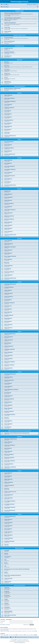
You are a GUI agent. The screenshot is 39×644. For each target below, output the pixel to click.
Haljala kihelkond (8, 479)
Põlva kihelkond (8, 529)
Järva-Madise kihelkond (10, 169)
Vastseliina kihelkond (9, 541)
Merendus (7, 62)
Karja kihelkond (8, 300)
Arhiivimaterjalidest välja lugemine (12, 18)
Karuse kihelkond (8, 197)
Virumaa (19, 471)
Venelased (7, 591)
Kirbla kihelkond (8, 200)
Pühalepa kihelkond (9, 148)
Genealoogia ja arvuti (19, 46)
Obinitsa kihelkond (9, 346)
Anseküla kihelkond (9, 287)
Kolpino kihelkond (9, 340)
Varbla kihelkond (8, 225)
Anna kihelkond (8, 163)
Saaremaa (20, 282)
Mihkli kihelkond (8, 253)
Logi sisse (3, 619)
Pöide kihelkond (8, 318)
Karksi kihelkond (8, 250)
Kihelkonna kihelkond (9, 303)
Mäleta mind (26, 625)
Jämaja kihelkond (8, 293)
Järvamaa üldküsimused (10, 185)
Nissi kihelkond (8, 123)
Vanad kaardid (8, 31)
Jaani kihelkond (8, 290)
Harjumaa (20, 93)
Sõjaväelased (7, 82)
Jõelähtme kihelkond (9, 108)
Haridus (6, 78)
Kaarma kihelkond (9, 297)
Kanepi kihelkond (8, 523)
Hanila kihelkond (8, 194)
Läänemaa (20, 189)
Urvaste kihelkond (9, 538)
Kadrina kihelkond (9, 482)
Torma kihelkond (8, 421)
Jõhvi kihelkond (8, 476)
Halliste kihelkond (8, 244)
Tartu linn (6, 418)
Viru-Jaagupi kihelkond (10, 501)
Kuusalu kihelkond (9, 120)
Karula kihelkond (8, 526)
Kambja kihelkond (9, 377)
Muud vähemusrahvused (10, 615)
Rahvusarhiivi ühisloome (19, 86)
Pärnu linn (7, 263)
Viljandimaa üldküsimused (10, 439)
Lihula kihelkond (8, 207)
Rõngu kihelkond (8, 408)
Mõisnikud (7, 66)
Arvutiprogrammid (9, 48)
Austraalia (7, 550)
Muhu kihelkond (8, 312)
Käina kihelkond (8, 145)
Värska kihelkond (8, 368)
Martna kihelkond (8, 213)
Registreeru (9, 619)
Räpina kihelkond (8, 535)
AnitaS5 (35, 635)
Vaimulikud (7, 70)
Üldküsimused (8, 582)
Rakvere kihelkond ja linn (10, 492)
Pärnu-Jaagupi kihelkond (10, 256)
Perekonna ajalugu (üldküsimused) (12, 13)
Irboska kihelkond (8, 337)
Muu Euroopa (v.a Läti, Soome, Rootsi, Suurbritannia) (17, 569)
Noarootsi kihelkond (9, 219)
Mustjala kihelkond (9, 315)
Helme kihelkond (8, 442)
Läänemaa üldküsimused (10, 235)
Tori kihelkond (8, 269)
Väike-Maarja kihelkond (10, 507)
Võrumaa (19, 514)
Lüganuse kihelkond (9, 485)
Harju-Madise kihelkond (10, 101)
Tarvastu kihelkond (9, 464)
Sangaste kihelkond (9, 411)
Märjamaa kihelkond (9, 216)
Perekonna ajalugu (20, 11)
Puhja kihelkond (8, 402)
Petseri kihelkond (8, 352)
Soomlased (7, 607)
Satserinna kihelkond (9, 365)
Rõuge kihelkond (8, 532)
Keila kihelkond (8, 114)
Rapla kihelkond (8, 126)
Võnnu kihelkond (8, 424)
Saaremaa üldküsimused (10, 284)
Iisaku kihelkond (8, 473)
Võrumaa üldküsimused (10, 516)
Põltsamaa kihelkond (9, 458)
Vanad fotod (7, 28)
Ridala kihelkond (8, 222)
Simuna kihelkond (9, 495)
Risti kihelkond (8, 129)
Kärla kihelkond (8, 309)
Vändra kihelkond (8, 275)
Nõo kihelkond (8, 393)
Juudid (6, 599)
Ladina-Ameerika (8, 578)
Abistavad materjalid (13, 20)
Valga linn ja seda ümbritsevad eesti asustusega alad (19, 431)
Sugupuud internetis (9, 52)
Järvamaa (19, 158)
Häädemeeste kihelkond (10, 247)
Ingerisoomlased (8, 611)
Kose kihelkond (8, 117)
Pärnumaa (19, 239)
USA (5, 560)
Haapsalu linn (7, 191)
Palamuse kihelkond (9, 399)
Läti (5, 566)
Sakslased (7, 588)
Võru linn (6, 544)
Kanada (6, 554)
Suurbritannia (7, 557)
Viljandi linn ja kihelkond (10, 467)
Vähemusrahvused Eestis (19, 585)
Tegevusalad (19, 60)
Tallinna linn (7, 133)
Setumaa (19, 332)
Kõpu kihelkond (8, 448)
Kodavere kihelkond (9, 380)
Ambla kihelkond (8, 160)
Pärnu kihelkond (8, 259)
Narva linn (7, 489)
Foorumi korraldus (9, 37)
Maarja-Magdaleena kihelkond (11, 390)
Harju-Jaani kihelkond (9, 98)
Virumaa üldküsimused (10, 510)
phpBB (15, 640)
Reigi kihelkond (8, 151)
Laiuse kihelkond (8, 386)
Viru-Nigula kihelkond (9, 504)
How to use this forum (9, 41)
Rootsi (6, 563)
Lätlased (6, 603)
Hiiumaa (20, 140)
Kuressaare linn (8, 306)
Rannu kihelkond (8, 405)
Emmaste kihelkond (9, 142)
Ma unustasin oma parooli (5, 625)
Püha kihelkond (8, 322)
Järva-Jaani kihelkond (9, 166)
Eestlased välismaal (19, 548)
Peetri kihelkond (8, 179)
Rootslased (7, 595)
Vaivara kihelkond (8, 498)
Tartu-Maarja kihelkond (10, 415)
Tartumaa (19, 372)
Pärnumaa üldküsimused (10, 278)
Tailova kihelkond (8, 356)
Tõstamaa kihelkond (9, 272)
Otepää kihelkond (8, 396)
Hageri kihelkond (8, 95)
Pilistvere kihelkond (9, 455)
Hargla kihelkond (8, 519)
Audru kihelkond (8, 241)
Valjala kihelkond (8, 328)
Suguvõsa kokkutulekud (10, 23)
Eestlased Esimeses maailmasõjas (12, 88)
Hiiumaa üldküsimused (10, 154)
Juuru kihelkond (8, 105)
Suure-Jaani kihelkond (10, 461)
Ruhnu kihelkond (8, 325)
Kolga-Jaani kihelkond (10, 445)
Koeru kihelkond (8, 173)
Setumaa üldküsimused (10, 334)
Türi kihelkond (8, 182)
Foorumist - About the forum (19, 35)
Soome (6, 572)
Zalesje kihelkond (8, 359)
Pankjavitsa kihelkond (9, 349)
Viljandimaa (19, 437)
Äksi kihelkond (8, 427)
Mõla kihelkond (8, 343)
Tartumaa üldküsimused (10, 374)
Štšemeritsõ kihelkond (10, 362)
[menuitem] (7, 5)
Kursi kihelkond (8, 383)
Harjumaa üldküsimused (10, 136)
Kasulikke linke (8, 56)
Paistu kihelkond (8, 451)
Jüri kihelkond (8, 111)
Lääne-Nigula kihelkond (10, 210)
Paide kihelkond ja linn (10, 176)
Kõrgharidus (7, 74)
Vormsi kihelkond (8, 232)
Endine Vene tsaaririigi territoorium (13, 575)
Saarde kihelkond (8, 266)
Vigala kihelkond (8, 228)
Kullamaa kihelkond (9, 204)
